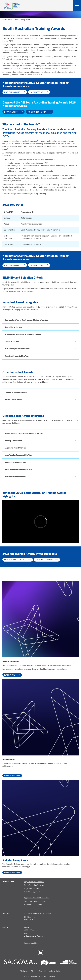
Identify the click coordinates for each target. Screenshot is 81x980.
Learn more (12, 675)
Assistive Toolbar (55, 971)
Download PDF (14, 112)
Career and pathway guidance (35, 901)
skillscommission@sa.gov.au (35, 936)
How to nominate (15, 92)
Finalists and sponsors (18, 560)
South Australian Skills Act (34, 885)
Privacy (33, 971)
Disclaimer (24, 971)
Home (5, 20)
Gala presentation (47, 560)
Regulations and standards (34, 882)
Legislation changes (32, 888)
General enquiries (31, 943)
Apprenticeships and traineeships (37, 898)
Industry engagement (32, 892)
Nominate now (39, 92)
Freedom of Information (33, 904)
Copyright (42, 971)
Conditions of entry (40, 112)
